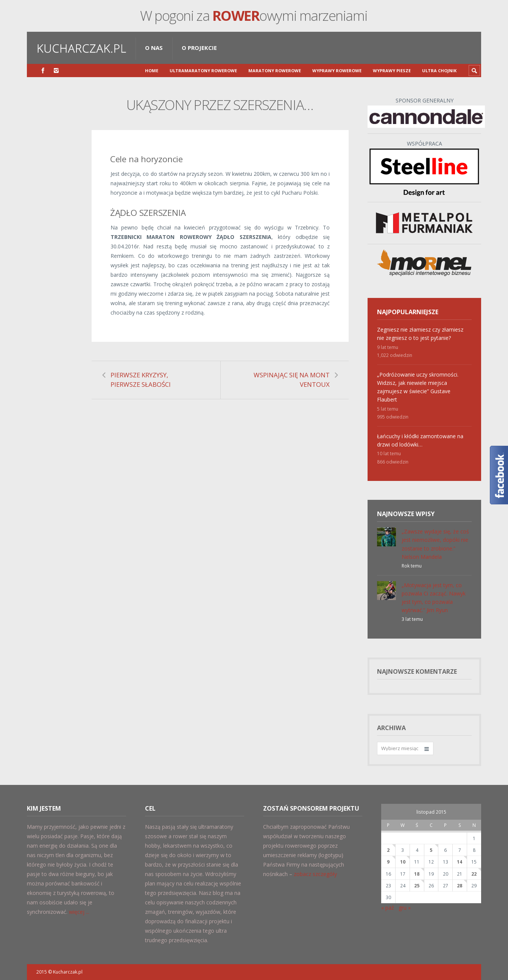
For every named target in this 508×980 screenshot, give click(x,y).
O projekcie (199, 48)
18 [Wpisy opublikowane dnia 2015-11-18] (417, 874)
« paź (388, 908)
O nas (154, 48)
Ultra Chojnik (439, 71)
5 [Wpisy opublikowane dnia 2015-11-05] (431, 850)
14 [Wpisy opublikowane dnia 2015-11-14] (460, 862)
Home (152, 71)
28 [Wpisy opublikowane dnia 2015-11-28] (460, 885)
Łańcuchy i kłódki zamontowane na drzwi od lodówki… (420, 440)
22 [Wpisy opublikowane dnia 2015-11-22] (474, 874)
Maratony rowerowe (275, 71)
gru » (405, 908)
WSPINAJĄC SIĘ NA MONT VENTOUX (292, 380)
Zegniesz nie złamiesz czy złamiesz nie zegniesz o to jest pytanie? (420, 334)
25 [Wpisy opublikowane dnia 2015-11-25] (417, 885)
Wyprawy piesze (392, 71)
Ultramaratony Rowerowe (203, 71)
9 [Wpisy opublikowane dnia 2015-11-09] (388, 862)
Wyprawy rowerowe (337, 71)
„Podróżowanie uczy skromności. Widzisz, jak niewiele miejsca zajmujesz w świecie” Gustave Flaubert (418, 387)
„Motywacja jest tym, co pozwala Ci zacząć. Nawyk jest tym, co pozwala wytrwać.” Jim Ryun (434, 598)
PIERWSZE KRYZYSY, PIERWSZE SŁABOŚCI (141, 380)
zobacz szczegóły (315, 874)
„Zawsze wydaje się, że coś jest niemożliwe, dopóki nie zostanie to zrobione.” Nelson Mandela (435, 544)
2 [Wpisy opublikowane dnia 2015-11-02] (388, 850)
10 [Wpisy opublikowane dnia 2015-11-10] (403, 862)
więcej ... (79, 912)
